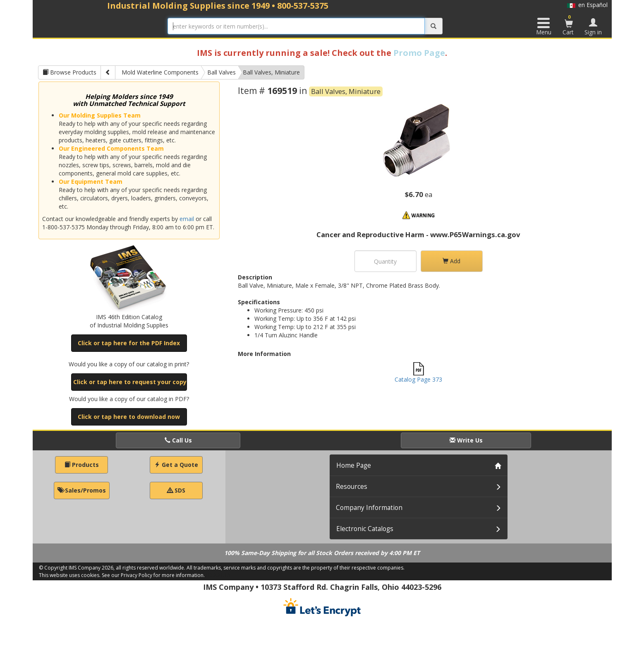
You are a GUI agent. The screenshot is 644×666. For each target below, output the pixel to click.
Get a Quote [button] (176, 465)
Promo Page (419, 53)
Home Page (354, 465)
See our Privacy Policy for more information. (153, 575)
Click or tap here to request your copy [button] (130, 382)
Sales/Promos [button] (82, 490)
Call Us (178, 440)
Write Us (466, 440)
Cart (569, 25)
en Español (587, 5)
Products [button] (82, 465)
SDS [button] (176, 490)
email (187, 219)
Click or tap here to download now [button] (129, 417)
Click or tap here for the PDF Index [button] (129, 343)
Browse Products (69, 72)
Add (451, 261)
